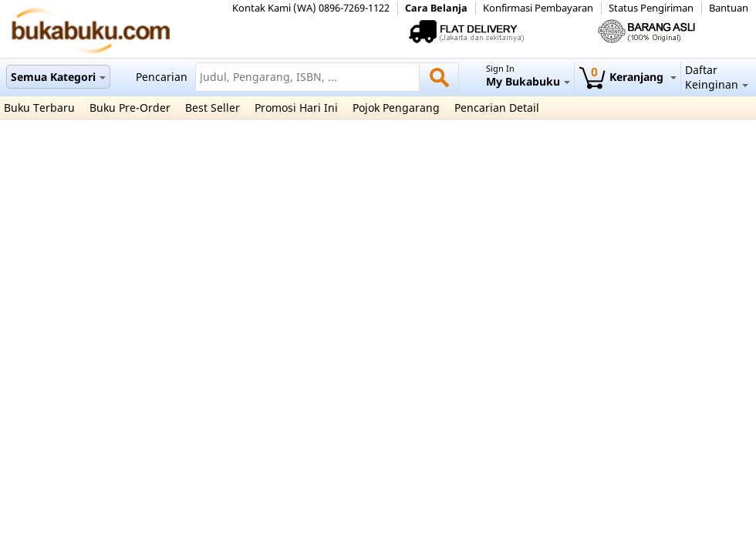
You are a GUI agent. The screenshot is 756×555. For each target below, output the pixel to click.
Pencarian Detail (497, 108)
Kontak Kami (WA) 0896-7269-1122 (311, 8)
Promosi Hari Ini (296, 108)
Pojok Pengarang (396, 108)
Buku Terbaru (39, 108)
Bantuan (729, 8)
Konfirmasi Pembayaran (538, 8)
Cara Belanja (436, 8)
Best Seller (213, 108)
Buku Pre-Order (130, 108)
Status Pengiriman (651, 8)
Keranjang (628, 77)
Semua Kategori (58, 77)
